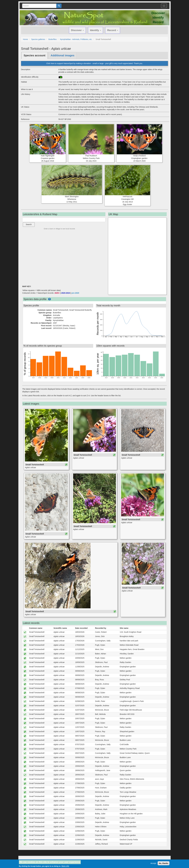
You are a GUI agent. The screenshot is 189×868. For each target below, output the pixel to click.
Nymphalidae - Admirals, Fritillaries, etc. (76, 39)
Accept (153, 863)
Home (25, 39)
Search (29, 224)
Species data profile (35, 299)
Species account (35, 55)
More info (65, 866)
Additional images (63, 55)
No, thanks (164, 863)
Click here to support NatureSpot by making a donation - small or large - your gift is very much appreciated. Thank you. (94, 63)
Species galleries (38, 39)
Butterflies (52, 39)
